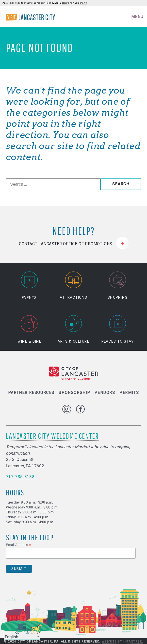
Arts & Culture (73, 329)
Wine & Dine (29, 329)
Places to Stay (118, 329)
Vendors (105, 393)
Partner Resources (31, 393)
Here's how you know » (75, 3)
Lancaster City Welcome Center (52, 436)
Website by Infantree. (122, 642)
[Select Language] (22, 637)
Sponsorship (74, 393)
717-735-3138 (20, 477)
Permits (129, 393)
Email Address (18, 545)
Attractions (73, 286)
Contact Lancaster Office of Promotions (66, 244)
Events (29, 286)
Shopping (118, 286)
